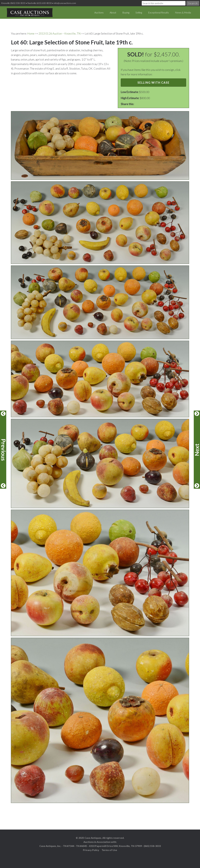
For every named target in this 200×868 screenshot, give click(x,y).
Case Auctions (30, 13)
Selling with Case (154, 83)
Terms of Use (109, 850)
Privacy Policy (91, 850)
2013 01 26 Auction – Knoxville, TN (60, 33)
